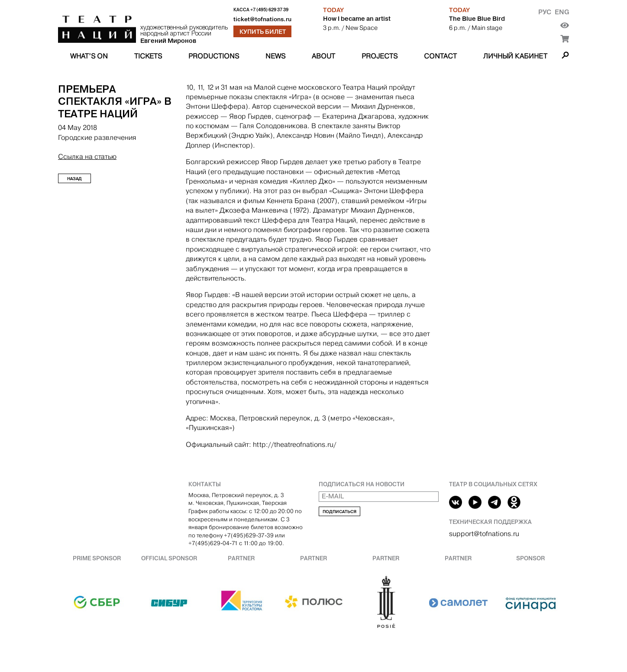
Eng (562, 12)
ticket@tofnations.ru (262, 19)
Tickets (148, 56)
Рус (545, 12)
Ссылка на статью (87, 157)
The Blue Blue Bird (477, 19)
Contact (440, 56)
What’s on (89, 56)
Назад (74, 179)
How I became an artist (357, 19)
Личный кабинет (515, 56)
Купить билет (263, 32)
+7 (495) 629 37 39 (269, 10)
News (275, 56)
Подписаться (339, 512)
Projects (380, 56)
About (323, 56)
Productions (214, 56)
